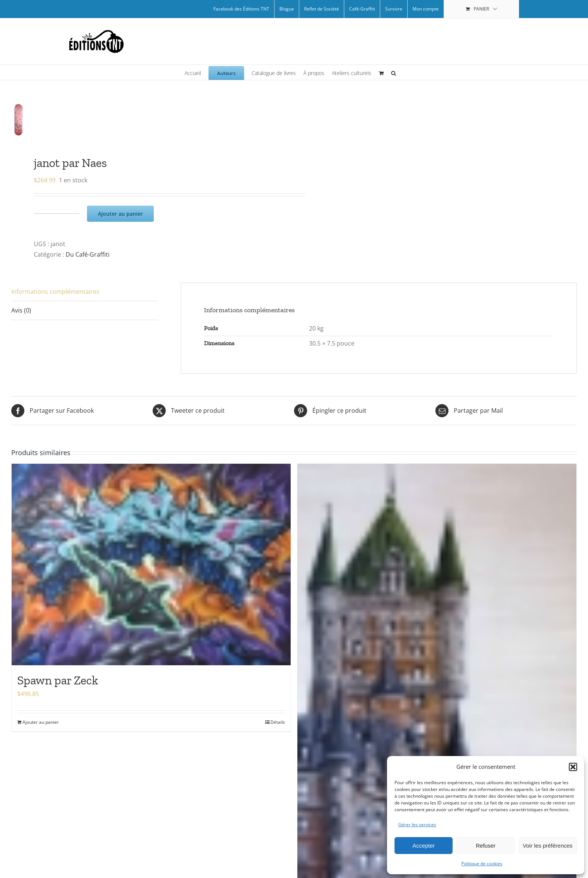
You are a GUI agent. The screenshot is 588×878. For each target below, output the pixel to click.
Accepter (424, 846)
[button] (573, 767)
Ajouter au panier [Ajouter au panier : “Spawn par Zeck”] (41, 722)
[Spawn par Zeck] (151, 565)
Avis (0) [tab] (21, 310)
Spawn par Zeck (58, 680)
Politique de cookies (482, 864)
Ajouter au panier (120, 213)
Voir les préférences (548, 846)
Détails (278, 722)
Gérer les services (417, 825)
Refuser (486, 846)
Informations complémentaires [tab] (55, 292)
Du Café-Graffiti (88, 254)
